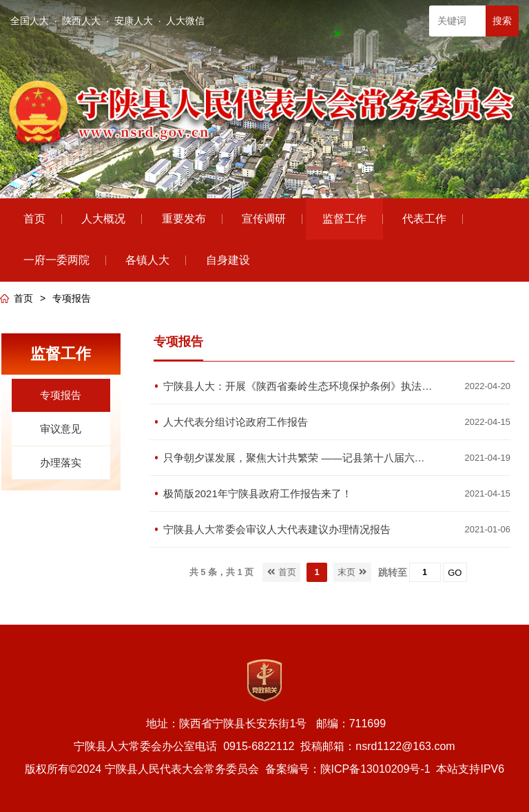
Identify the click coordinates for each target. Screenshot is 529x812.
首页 (23, 298)
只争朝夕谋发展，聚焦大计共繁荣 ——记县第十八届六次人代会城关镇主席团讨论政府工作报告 (298, 458)
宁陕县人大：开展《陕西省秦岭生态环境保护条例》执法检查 (298, 386)
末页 (352, 572)
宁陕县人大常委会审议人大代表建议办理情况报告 (277, 529)
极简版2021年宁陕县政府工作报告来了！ (257, 493)
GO (455, 573)
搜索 (502, 21)
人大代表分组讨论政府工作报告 (236, 422)
